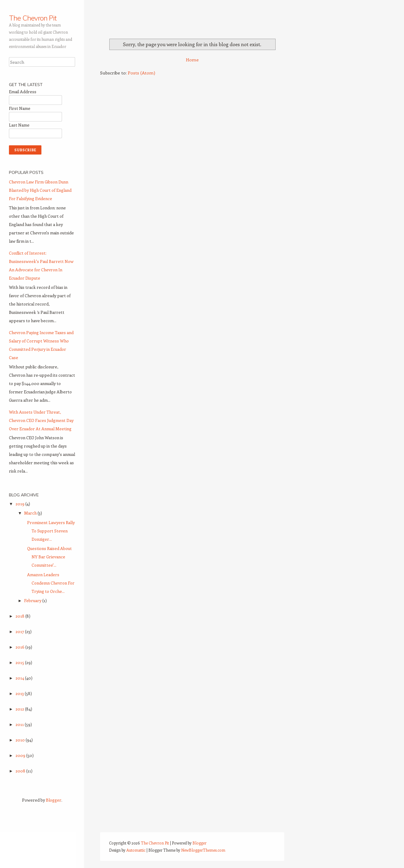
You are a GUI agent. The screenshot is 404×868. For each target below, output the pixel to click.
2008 (21, 771)
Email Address (23, 92)
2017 (20, 631)
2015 (20, 662)
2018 (20, 616)
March (31, 513)
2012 (20, 709)
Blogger (54, 800)
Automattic (136, 850)
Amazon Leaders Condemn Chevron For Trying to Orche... (51, 583)
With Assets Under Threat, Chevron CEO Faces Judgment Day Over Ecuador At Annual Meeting (41, 420)
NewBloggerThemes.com (203, 850)
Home (192, 60)
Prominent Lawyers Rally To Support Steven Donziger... (51, 531)
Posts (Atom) (142, 73)
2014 (20, 678)
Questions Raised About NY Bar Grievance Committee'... (49, 557)
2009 (21, 755)
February (33, 600)
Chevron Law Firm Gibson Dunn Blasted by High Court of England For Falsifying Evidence (40, 190)
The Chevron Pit (33, 18)
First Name (20, 108)
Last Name (19, 125)
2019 (20, 504)
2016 (20, 647)
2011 (20, 724)
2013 (20, 693)
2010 (21, 740)
